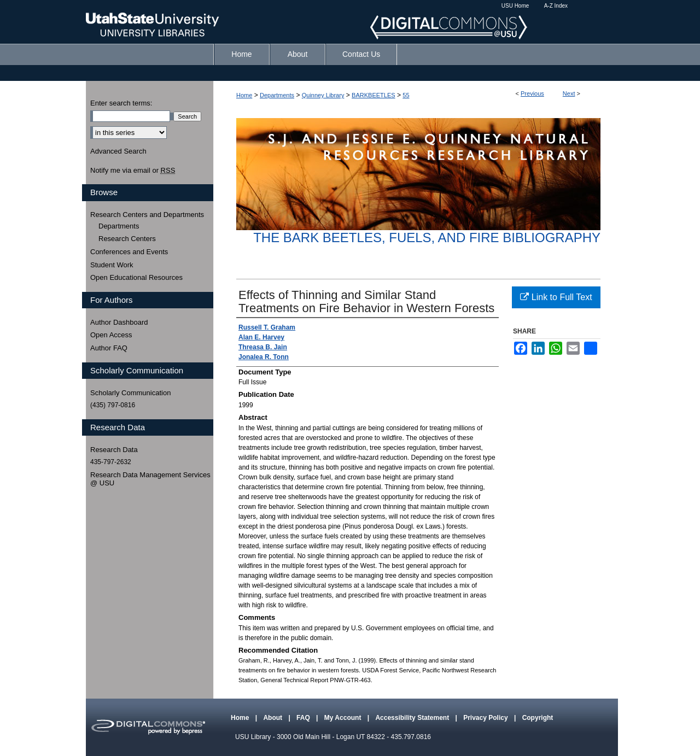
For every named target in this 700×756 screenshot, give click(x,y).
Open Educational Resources (136, 277)
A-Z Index (556, 6)
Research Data (114, 450)
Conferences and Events (129, 252)
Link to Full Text (556, 297)
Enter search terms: (121, 103)
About (273, 718)
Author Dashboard (119, 322)
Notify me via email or (133, 171)
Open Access (111, 335)
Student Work (112, 265)
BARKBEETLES (373, 95)
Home (244, 95)
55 (406, 95)
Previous (532, 93)
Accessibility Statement (413, 718)
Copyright (538, 718)
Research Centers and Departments (147, 215)
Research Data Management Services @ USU (150, 479)
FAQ (304, 718)
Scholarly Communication (130, 393)
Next (569, 93)
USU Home (515, 6)
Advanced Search (118, 151)
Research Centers (127, 239)
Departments (277, 95)
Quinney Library (323, 95)
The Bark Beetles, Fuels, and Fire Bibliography (427, 238)
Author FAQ (109, 348)
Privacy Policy (486, 718)
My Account (344, 718)
